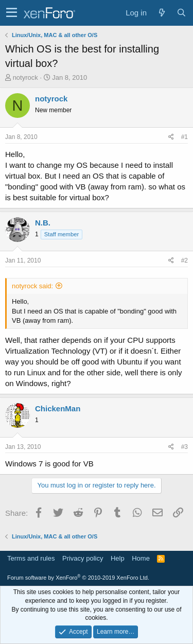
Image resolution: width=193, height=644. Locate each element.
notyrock (25, 77)
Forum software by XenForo (78, 578)
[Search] (181, 13)
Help (118, 558)
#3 (185, 447)
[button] (12, 13)
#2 (185, 260)
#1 (185, 137)
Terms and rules (31, 558)
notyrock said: (32, 286)
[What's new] (162, 13)
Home (141, 558)
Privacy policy (83, 558)
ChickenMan (58, 408)
